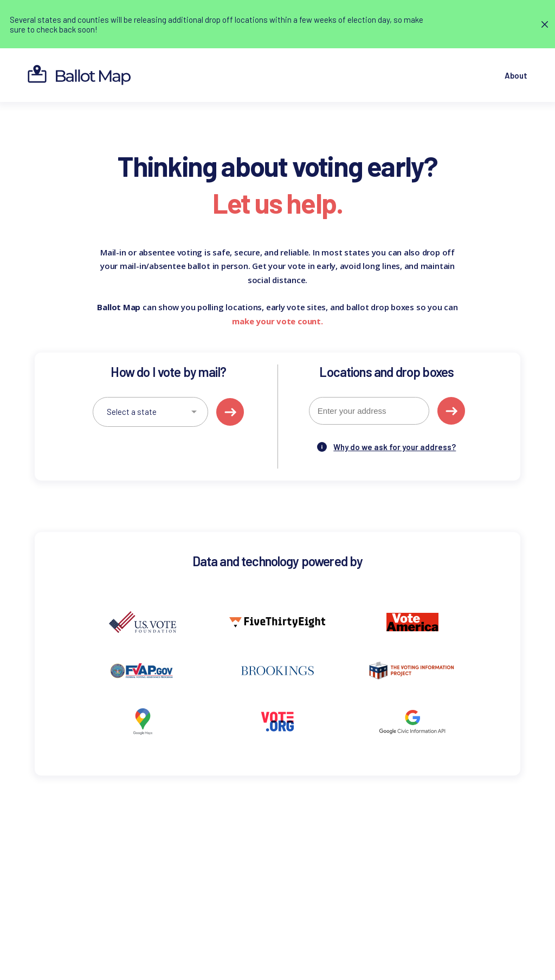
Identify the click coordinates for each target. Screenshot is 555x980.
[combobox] (369, 411)
